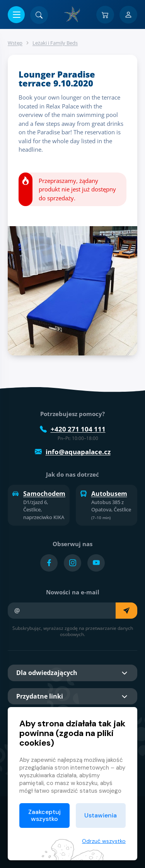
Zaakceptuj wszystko (44, 815)
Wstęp (15, 43)
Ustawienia (101, 815)
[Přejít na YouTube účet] (96, 563)
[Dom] (73, 14)
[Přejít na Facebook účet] (49, 563)
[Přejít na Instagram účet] (72, 563)
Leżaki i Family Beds (55, 43)
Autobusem (104, 494)
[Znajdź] (39, 15)
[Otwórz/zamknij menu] (16, 15)
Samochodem (39, 494)
